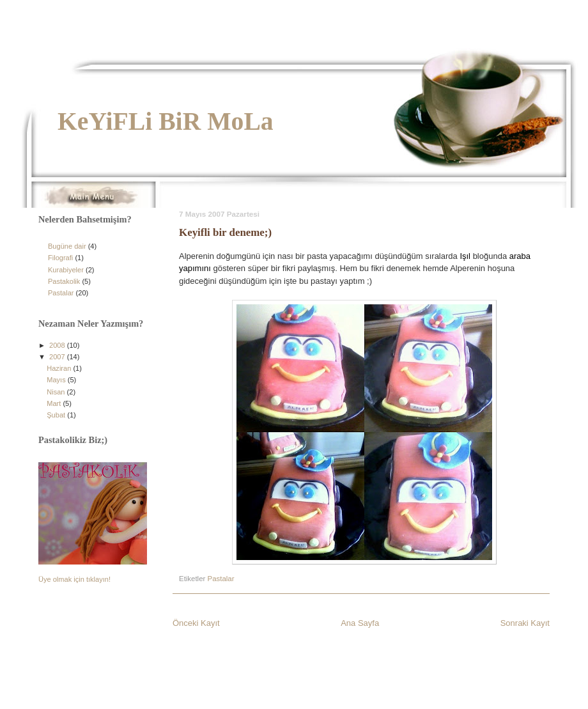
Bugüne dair (67, 246)
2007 (58, 357)
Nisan (57, 392)
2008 (58, 345)
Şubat (57, 415)
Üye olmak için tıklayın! (74, 579)
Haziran (60, 368)
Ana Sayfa (360, 623)
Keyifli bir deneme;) (225, 232)
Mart (55, 403)
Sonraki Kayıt (525, 623)
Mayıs (57, 380)
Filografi (60, 258)
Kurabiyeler (66, 270)
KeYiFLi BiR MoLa (166, 121)
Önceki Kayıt (196, 623)
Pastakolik (64, 281)
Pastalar (221, 579)
